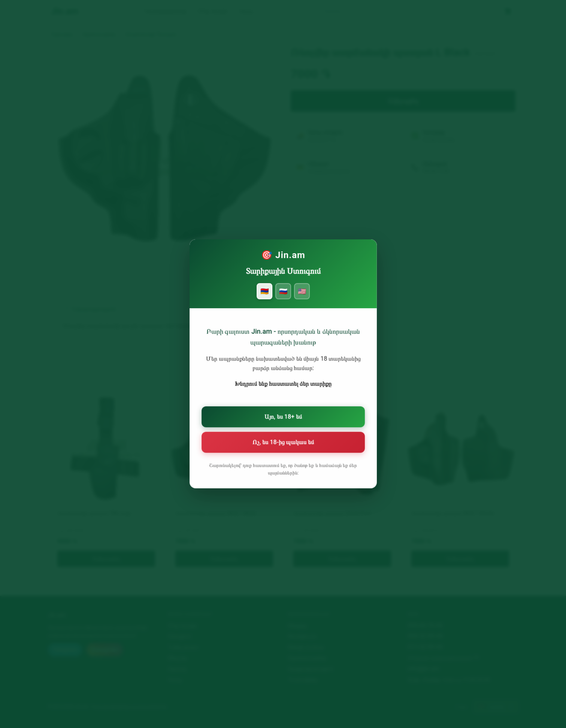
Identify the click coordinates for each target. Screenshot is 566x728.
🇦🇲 (265, 300)
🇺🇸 (301, 300)
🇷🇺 (283, 300)
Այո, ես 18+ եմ (283, 418)
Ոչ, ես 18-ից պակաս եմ (283, 442)
